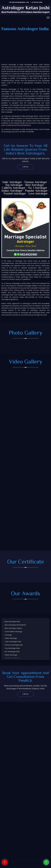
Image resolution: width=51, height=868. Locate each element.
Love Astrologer (38, 194)
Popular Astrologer (36, 191)
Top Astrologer (14, 185)
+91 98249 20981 (36, 2)
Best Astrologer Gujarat (13, 628)
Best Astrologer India (12, 622)
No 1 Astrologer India (12, 652)
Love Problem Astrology (13, 632)
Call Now (25, 167)
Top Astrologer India (12, 648)
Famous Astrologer (36, 182)
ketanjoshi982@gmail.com (19, 2)
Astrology (8, 635)
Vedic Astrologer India (13, 642)
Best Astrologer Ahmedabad (15, 625)
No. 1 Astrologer (38, 188)
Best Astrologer (35, 185)
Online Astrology (11, 638)
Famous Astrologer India (14, 645)
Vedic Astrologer (12, 182)
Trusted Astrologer (15, 194)
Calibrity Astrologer (14, 188)
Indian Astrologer (12, 191)
